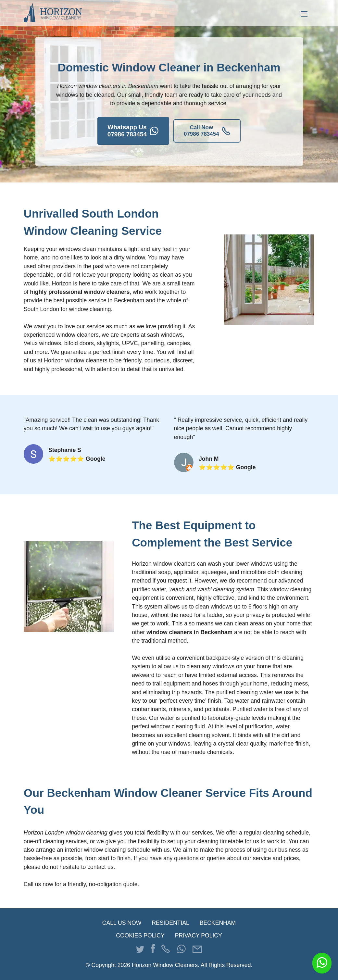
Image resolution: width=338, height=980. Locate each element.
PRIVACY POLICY (199, 936)
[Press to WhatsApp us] (181, 951)
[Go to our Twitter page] (140, 950)
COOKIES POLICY (140, 936)
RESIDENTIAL (170, 923)
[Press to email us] (197, 950)
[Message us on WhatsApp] (322, 963)
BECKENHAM (218, 923)
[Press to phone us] (166, 950)
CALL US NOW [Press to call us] (122, 923)
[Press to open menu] (304, 13)
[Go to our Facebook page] (153, 950)
